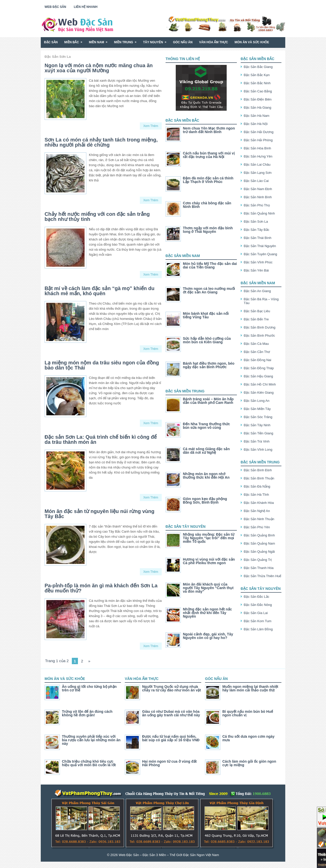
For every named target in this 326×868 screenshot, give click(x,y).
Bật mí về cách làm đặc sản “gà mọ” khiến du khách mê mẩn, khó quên (100, 291)
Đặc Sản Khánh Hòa (259, 503)
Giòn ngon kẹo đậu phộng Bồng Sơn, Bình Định (205, 501)
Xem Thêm (151, 126)
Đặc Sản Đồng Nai (257, 360)
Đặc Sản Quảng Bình (259, 535)
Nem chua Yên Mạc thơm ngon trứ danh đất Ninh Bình (209, 130)
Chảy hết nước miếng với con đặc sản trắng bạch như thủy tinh (97, 217)
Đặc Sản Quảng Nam (259, 543)
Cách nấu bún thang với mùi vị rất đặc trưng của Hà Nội (209, 155)
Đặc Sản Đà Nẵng (257, 486)
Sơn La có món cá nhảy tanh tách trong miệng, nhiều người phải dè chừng (101, 142)
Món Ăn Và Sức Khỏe (252, 42)
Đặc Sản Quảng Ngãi (259, 552)
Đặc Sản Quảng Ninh (259, 213)
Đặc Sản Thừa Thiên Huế (262, 576)
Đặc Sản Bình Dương (260, 327)
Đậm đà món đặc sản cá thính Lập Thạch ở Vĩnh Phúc (208, 180)
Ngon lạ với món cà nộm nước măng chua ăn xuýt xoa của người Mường (99, 68)
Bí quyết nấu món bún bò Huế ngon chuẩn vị (248, 713)
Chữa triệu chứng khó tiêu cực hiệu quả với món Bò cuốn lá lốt (89, 763)
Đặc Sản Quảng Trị (258, 560)
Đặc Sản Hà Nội (256, 124)
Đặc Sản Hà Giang (257, 108)
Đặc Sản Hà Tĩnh (256, 495)
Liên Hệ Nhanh (86, 7)
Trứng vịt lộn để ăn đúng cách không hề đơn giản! (87, 713)
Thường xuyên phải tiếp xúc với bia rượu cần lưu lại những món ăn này (91, 740)
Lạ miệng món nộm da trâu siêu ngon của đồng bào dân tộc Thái (102, 365)
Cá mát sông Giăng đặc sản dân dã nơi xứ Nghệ (206, 451)
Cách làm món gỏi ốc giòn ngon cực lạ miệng (249, 763)
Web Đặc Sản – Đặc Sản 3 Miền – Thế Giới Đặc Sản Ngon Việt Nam (169, 855)
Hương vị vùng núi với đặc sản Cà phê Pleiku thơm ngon (209, 561)
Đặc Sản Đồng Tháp (259, 368)
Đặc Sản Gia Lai (256, 613)
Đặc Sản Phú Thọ (257, 205)
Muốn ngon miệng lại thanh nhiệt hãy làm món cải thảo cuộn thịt (250, 688)
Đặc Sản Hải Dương (259, 132)
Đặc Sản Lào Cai (256, 181)
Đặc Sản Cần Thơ (257, 352)
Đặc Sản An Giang (257, 291)
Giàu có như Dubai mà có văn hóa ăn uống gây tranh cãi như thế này (171, 713)
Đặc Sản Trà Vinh (257, 441)
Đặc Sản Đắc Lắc (256, 597)
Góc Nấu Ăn (183, 42)
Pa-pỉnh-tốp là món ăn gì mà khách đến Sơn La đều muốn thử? (101, 588)
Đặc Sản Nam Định (258, 189)
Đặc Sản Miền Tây (257, 409)
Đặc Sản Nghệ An (257, 511)
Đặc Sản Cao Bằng (258, 91)
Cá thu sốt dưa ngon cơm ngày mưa (248, 738)
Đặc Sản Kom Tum (258, 621)
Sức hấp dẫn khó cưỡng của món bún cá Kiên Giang (207, 340)
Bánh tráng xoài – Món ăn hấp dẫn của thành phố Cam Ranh (208, 401)
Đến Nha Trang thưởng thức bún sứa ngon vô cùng (206, 426)
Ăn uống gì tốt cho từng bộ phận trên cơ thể (89, 688)
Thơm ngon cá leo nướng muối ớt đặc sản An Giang (209, 290)
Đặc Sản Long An (257, 401)
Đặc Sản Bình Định (258, 470)
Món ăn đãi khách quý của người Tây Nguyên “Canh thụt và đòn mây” (208, 588)
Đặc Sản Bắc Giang (258, 67)
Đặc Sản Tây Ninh (257, 425)
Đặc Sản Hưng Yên (258, 156)
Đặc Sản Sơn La (256, 222)
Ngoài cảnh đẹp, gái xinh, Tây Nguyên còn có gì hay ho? (208, 636)
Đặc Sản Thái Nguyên (260, 246)
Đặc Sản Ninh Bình (258, 197)
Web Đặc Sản (55, 7)
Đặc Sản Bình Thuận (259, 478)
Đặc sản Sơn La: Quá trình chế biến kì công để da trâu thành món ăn (101, 439)
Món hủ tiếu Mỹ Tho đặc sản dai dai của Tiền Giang (210, 265)
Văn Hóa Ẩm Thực (214, 42)
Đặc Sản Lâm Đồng (258, 629)
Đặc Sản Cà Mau (256, 344)
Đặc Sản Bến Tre (256, 319)
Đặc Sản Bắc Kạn (257, 75)
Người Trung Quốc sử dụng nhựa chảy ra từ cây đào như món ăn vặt (172, 688)
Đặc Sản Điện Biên (258, 99)
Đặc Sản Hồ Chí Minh (260, 384)
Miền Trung (127, 40)
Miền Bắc (75, 40)
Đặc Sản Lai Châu (257, 165)
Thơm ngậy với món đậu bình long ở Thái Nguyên (208, 230)
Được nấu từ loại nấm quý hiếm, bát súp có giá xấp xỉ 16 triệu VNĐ (171, 738)
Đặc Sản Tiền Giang (259, 433)
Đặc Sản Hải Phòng (258, 140)
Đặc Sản (51, 42)
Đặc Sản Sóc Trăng (258, 417)
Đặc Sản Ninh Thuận (259, 519)
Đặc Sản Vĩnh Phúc (258, 262)
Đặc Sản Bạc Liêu (257, 311)
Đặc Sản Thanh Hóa (259, 568)
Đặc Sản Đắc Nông (258, 605)
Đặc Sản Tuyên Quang (260, 254)
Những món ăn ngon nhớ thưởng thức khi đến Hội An (206, 476)
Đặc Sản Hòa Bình (257, 148)
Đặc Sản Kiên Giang (259, 393)
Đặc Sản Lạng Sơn (258, 173)
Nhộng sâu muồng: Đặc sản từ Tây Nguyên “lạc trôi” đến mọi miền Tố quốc (209, 538)
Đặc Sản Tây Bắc (256, 230)
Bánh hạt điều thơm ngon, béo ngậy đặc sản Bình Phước (209, 365)
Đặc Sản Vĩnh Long (258, 450)
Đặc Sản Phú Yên (257, 527)
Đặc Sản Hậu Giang (258, 376)
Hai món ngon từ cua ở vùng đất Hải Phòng (169, 763)
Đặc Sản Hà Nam (257, 116)
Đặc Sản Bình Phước (259, 336)
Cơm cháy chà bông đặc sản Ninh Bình (207, 205)
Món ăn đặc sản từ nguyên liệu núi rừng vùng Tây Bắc (99, 514)
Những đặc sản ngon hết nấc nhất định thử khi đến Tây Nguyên (207, 613)
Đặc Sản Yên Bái (256, 270)
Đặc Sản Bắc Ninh (257, 83)
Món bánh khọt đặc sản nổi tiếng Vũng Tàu (206, 315)
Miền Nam (100, 40)
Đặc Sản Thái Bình (257, 238)
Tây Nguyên (156, 40)
